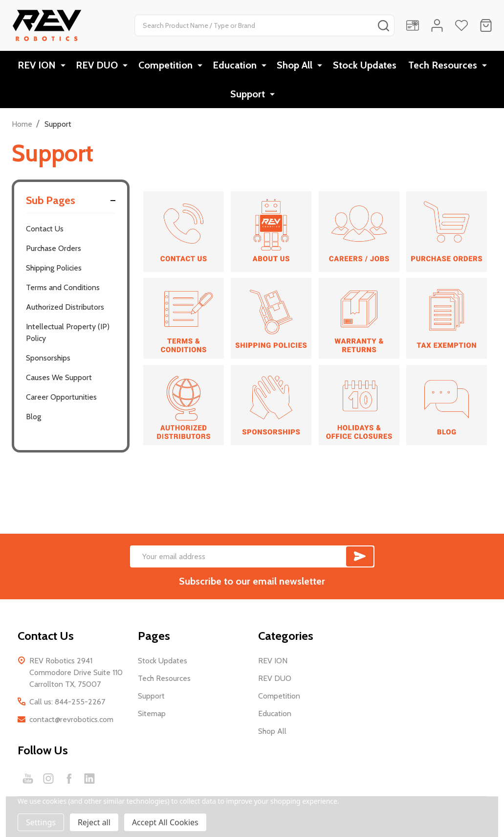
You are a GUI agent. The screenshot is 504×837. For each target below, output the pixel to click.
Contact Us (45, 232)
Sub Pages (71, 204)
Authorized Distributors (65, 310)
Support (249, 96)
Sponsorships (48, 361)
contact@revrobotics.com (71, 723)
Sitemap (152, 717)
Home (22, 127)
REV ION (39, 66)
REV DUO (99, 66)
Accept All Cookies (165, 822)
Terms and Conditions (63, 291)
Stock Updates (364, 66)
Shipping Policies (54, 271)
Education (235, 66)
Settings (41, 822)
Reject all (94, 822)
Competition (166, 66)
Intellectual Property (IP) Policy (68, 336)
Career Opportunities (61, 400)
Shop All (295, 66)
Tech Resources (444, 66)
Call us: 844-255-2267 (67, 705)
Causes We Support (59, 381)
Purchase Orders (54, 252)
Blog (33, 420)
